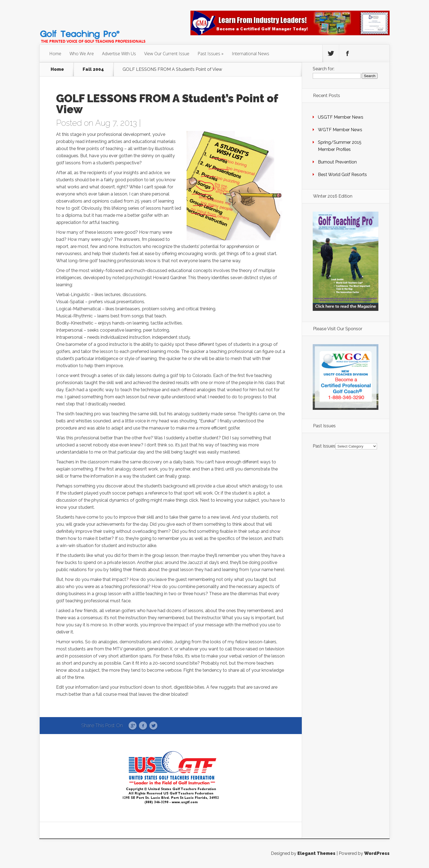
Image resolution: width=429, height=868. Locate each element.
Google (133, 726)
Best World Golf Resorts (342, 175)
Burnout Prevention (337, 162)
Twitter (153, 726)
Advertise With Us (119, 54)
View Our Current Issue (167, 54)
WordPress (377, 853)
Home (55, 54)
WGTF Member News (340, 130)
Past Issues (209, 54)
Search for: (324, 69)
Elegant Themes (316, 853)
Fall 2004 (93, 69)
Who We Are (82, 54)
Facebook (143, 726)
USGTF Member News (341, 117)
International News (250, 54)
